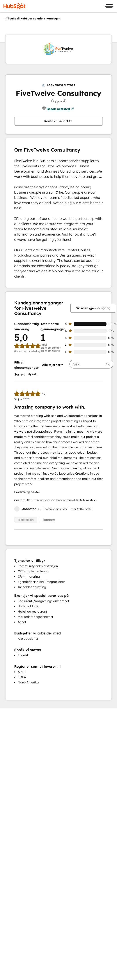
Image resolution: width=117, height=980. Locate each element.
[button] (51, 365)
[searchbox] (91, 364)
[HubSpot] (14, 6)
